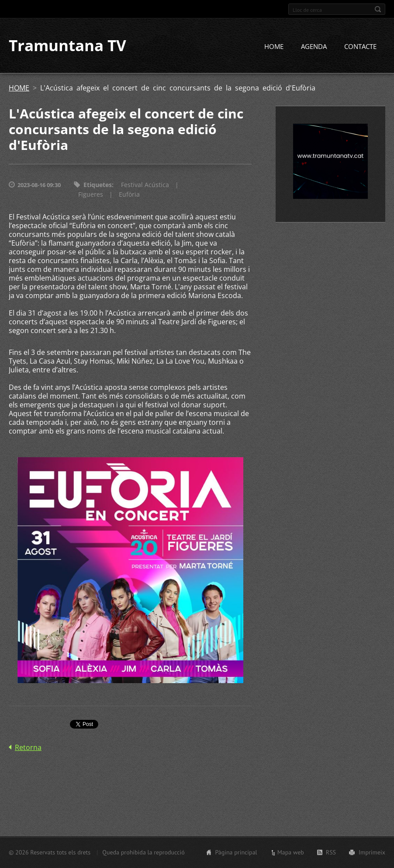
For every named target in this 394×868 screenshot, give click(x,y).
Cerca (378, 9)
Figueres (91, 195)
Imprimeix (372, 852)
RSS (331, 852)
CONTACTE (360, 47)
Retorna (28, 747)
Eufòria (129, 195)
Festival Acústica (145, 185)
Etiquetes (98, 185)
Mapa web (291, 852)
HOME (274, 47)
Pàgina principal (236, 852)
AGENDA (314, 47)
